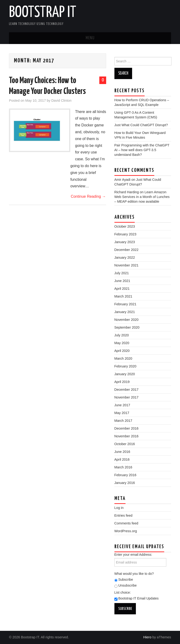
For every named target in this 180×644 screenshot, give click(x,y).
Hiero (147, 637)
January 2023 (125, 242)
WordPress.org (126, 531)
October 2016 (125, 444)
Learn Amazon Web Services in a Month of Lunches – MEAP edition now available (142, 197)
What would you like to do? (134, 574)
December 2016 (126, 428)
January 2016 (125, 483)
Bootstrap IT (43, 13)
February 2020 (126, 366)
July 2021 (122, 273)
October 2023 (125, 226)
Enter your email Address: (133, 555)
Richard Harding (127, 192)
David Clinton (61, 101)
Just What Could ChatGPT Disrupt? (141, 125)
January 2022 (125, 258)
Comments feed (126, 523)
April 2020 (122, 351)
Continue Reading (88, 196)
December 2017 (126, 390)
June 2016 (122, 452)
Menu (90, 38)
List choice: (123, 592)
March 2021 (123, 296)
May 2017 (122, 413)
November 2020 (126, 320)
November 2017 (126, 397)
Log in (119, 508)
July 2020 (122, 335)
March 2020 (123, 358)
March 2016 (123, 467)
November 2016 (126, 436)
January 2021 (125, 312)
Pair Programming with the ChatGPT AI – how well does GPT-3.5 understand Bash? (142, 150)
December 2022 (126, 250)
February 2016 (126, 475)
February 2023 (126, 234)
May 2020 (122, 343)
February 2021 (126, 304)
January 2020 (125, 374)
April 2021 (122, 289)
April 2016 (122, 459)
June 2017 (122, 405)
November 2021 (126, 265)
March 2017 (123, 421)
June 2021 (122, 281)
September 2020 (127, 327)
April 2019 (122, 382)
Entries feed (123, 515)
